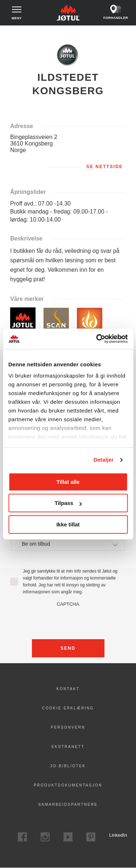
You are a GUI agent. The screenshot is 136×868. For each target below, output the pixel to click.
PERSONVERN (68, 727)
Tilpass (68, 503)
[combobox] (68, 544)
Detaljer (104, 460)
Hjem (11, 32)
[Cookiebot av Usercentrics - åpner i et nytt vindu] (97, 339)
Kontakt (68, 689)
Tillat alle (68, 482)
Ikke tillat (68, 524)
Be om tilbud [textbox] (36, 544)
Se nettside (105, 167)
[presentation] (68, 621)
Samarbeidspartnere (68, 805)
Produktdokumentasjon (68, 785)
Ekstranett (68, 747)
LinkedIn (114, 835)
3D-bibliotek (68, 766)
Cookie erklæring (68, 708)
